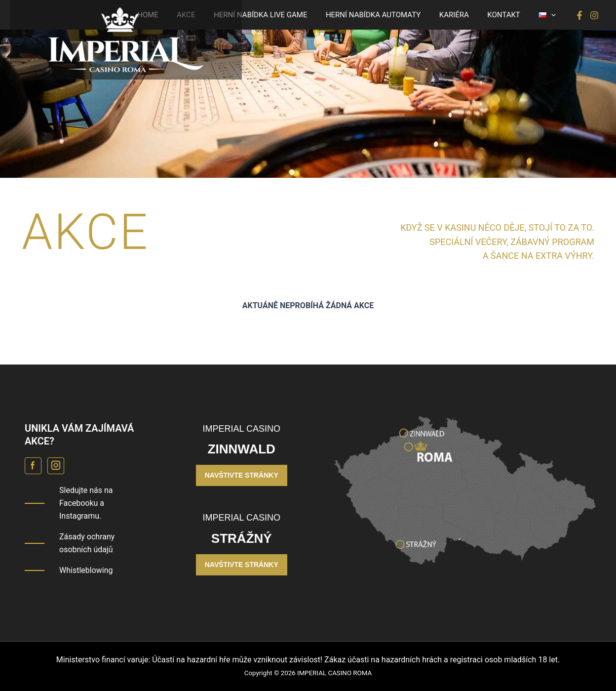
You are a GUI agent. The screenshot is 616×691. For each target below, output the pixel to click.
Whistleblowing (86, 570)
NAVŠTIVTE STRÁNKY (242, 475)
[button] (553, 15)
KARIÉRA (463, 15)
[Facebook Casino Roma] (33, 466)
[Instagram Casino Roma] (56, 466)
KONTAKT (509, 15)
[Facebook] (579, 15)
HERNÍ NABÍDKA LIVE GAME (277, 15)
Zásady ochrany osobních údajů (87, 543)
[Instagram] (594, 15)
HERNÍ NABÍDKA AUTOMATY (386, 15)
